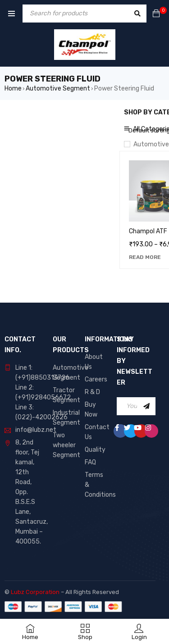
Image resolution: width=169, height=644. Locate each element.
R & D (92, 392)
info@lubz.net (36, 430)
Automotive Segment (58, 88)
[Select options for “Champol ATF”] (145, 257)
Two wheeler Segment (66, 445)
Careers (96, 379)
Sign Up (146, 406)
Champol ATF (148, 231)
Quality (95, 450)
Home (13, 88)
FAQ (90, 462)
